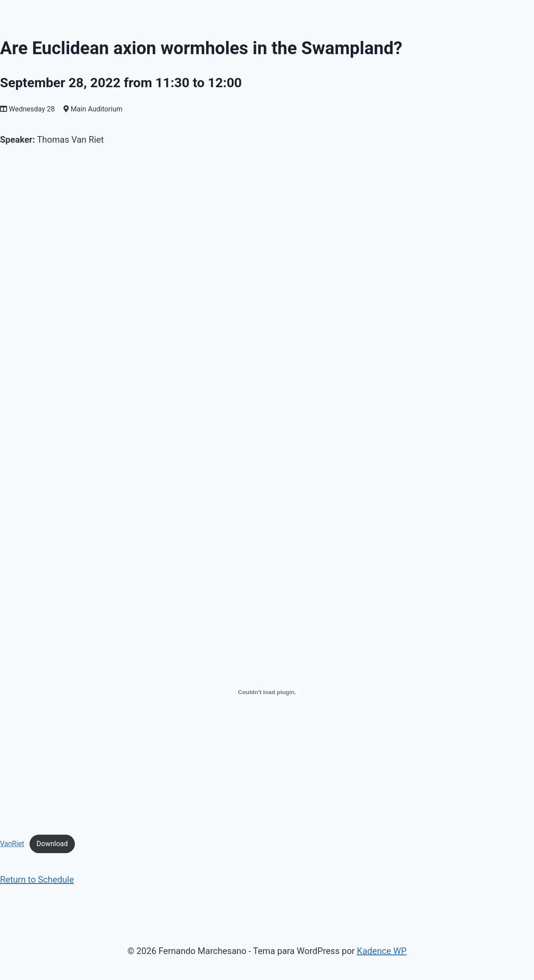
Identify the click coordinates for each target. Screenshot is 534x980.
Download (52, 844)
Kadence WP (382, 951)
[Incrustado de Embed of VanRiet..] (267, 692)
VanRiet (12, 844)
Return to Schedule (37, 880)
